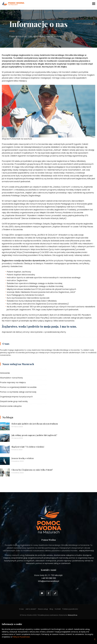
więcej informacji (86, 551)
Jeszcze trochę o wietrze (23, 458)
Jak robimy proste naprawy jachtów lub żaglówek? (34, 435)
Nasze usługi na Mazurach (18, 364)
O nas (6, 344)
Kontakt (58, 609)
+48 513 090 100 (49, 578)
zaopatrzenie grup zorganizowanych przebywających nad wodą (40, 558)
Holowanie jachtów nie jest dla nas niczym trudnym (35, 424)
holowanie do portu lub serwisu (39, 555)
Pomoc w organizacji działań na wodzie (18, 387)
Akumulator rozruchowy (11, 378)
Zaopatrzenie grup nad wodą (14, 401)
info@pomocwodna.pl (49, 581)
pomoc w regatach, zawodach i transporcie (37, 561)
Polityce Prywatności (21, 637)
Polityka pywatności (70, 609)
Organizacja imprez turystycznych (16, 397)
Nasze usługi (43, 609)
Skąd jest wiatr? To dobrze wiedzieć (28, 447)
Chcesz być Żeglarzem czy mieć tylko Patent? (32, 470)
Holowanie (5, 373)
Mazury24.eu (73, 615)
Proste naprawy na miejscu (13, 382)
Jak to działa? (31, 609)
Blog (51, 609)
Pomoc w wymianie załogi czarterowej (18, 392)
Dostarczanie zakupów (11, 406)
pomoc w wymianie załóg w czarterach (53, 563)
